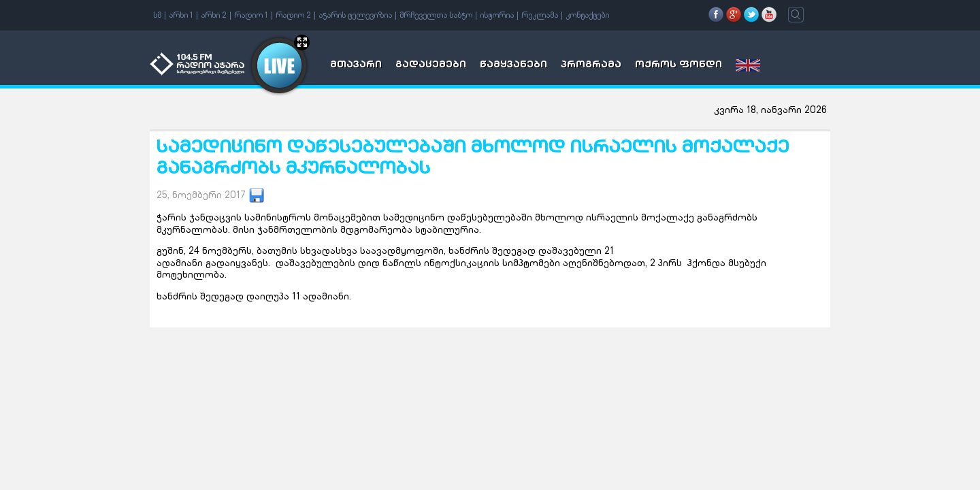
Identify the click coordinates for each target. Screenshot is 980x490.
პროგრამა (591, 65)
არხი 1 (181, 16)
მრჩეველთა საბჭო (436, 16)
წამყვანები (513, 65)
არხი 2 (214, 16)
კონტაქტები (587, 16)
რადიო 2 (293, 16)
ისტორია (497, 16)
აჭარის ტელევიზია (355, 16)
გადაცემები (431, 65)
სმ (157, 16)
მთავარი (356, 65)
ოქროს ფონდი (679, 65)
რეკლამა (540, 16)
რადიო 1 (251, 16)
